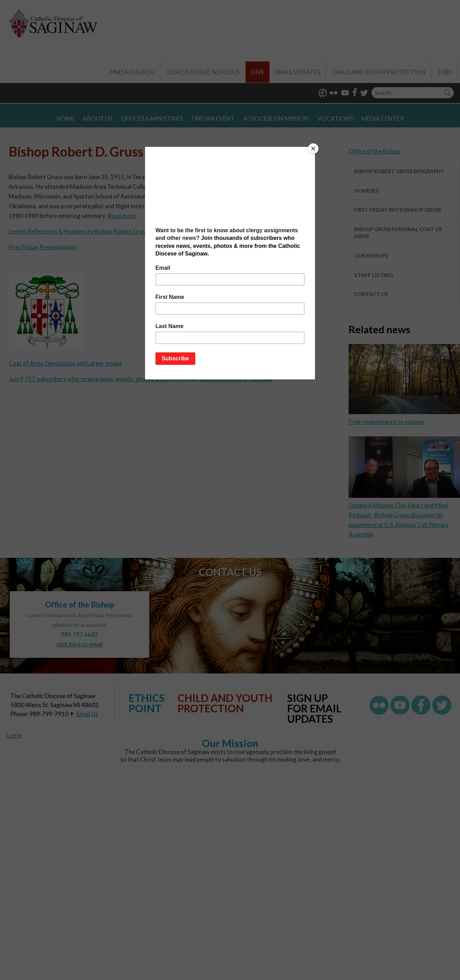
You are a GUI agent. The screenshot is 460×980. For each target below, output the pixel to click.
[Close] (313, 149)
